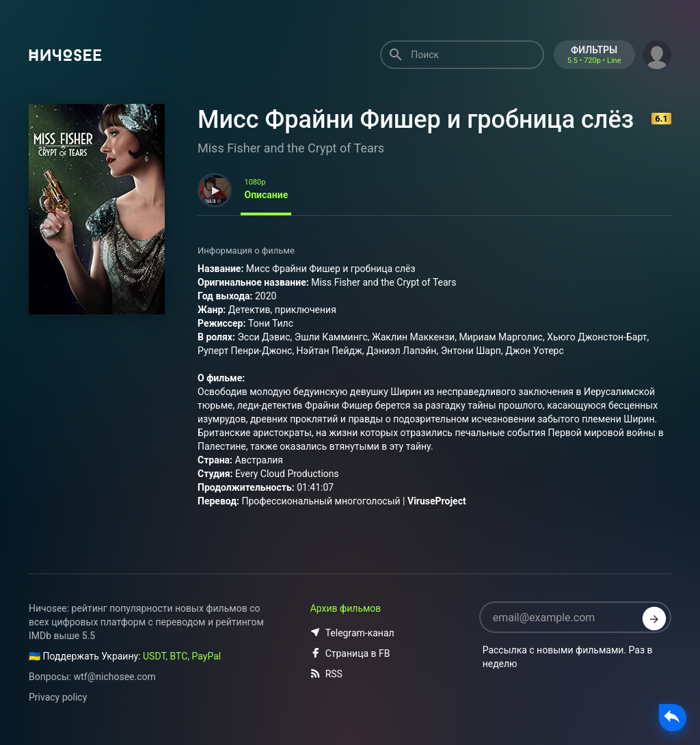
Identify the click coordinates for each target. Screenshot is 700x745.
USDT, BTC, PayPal (182, 656)
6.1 (661, 119)
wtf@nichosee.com (115, 677)
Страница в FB (350, 653)
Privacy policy (58, 697)
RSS (326, 674)
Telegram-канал (352, 633)
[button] (657, 53)
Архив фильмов (346, 608)
